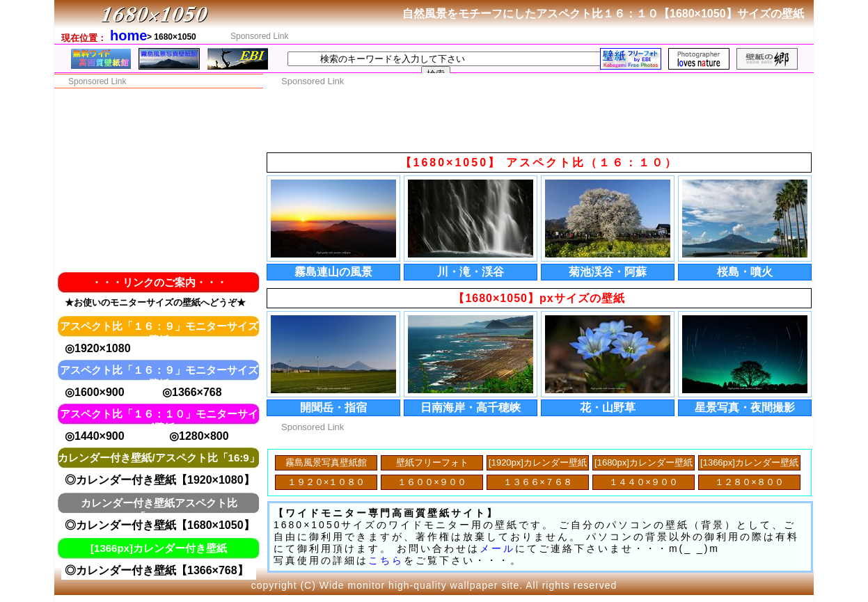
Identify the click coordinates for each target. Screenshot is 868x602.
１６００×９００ (432, 482)
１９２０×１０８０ (326, 482)
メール (497, 548)
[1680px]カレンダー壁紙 (644, 462)
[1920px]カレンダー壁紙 (538, 462)
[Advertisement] (560, 36)
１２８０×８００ (749, 482)
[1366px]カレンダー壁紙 (749, 462)
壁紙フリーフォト (432, 462)
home (128, 35)
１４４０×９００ (644, 482)
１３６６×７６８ (538, 482)
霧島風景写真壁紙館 (326, 462)
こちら (386, 560)
